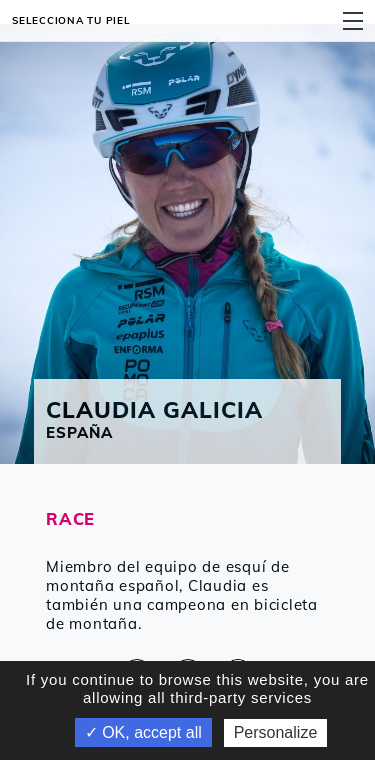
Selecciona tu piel (71, 20)
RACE (70, 518)
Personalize (276, 732)
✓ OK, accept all (143, 732)
